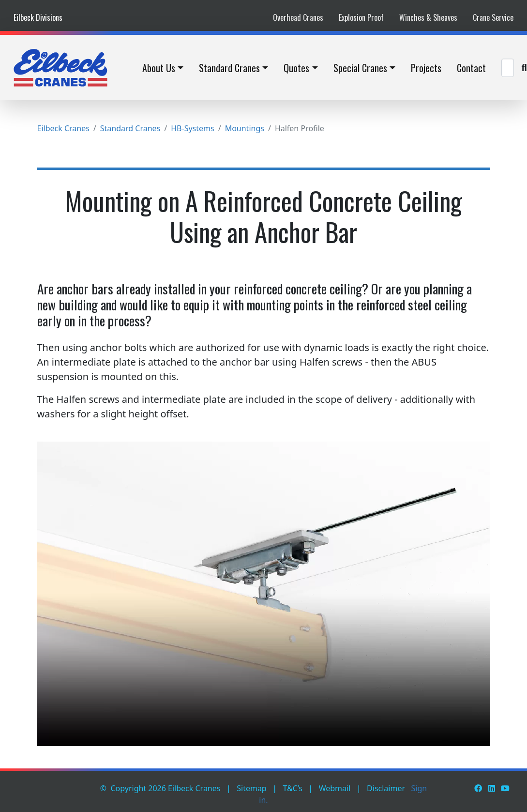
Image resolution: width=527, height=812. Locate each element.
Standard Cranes (229, 68)
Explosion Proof (361, 17)
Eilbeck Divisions (38, 17)
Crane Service (493, 17)
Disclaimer (386, 788)
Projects (426, 68)
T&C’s (293, 788)
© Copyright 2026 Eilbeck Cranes (160, 788)
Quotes (296, 68)
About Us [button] (159, 68)
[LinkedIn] (492, 788)
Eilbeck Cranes (63, 128)
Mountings (245, 128)
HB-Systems (192, 128)
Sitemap (252, 788)
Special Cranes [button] (360, 68)
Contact (471, 68)
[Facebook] (478, 788)
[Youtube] (505, 788)
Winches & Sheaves (428, 17)
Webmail (335, 788)
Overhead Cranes (298, 17)
